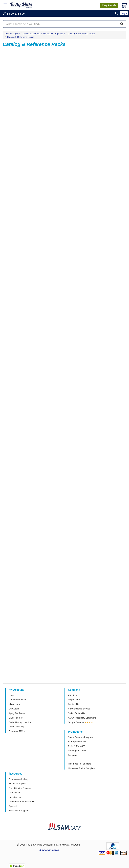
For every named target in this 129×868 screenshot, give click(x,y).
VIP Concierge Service (79, 709)
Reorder (109, 5)
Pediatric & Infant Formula (22, 802)
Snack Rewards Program (80, 737)
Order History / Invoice (20, 722)
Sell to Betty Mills (76, 713)
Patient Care (15, 793)
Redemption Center (78, 751)
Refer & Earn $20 (77, 746)
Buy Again (14, 709)
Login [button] (124, 13)
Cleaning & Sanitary (19, 779)
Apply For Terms (17, 713)
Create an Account (18, 700)
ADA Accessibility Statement (82, 718)
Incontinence (15, 797)
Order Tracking (16, 727)
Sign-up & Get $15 (77, 742)
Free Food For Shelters (79, 764)
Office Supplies (12, 34)
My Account (15, 704)
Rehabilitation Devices (20, 788)
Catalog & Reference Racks (20, 37)
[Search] (122, 24)
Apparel (13, 806)
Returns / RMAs (17, 731)
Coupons (72, 755)
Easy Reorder (16, 718)
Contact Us (73, 704)
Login (12, 695)
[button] (117, 14)
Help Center (74, 700)
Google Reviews (76, 722)
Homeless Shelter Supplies (81, 768)
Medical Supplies (17, 784)
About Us (73, 695)
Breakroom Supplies (19, 811)
